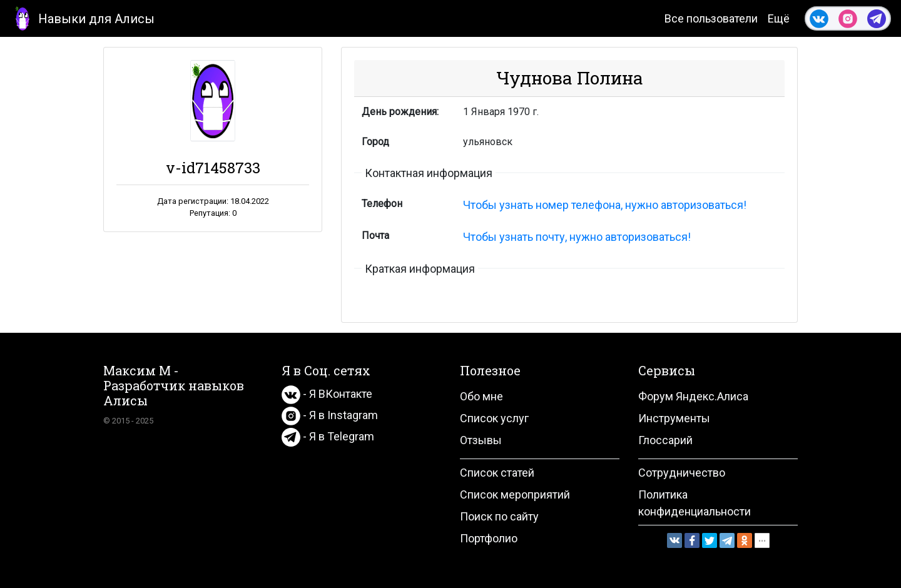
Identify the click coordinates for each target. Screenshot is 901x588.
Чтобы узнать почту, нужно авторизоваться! (577, 237)
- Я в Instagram (330, 415)
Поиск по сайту (499, 516)
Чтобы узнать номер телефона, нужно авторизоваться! (605, 205)
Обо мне (481, 396)
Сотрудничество (682, 473)
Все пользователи (711, 18)
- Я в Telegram (328, 436)
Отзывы (481, 440)
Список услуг (494, 418)
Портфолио (489, 538)
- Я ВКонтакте (327, 394)
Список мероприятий (515, 494)
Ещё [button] (779, 18)
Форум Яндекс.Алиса (693, 396)
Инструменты (674, 418)
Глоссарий (665, 440)
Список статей (497, 473)
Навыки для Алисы (82, 18)
